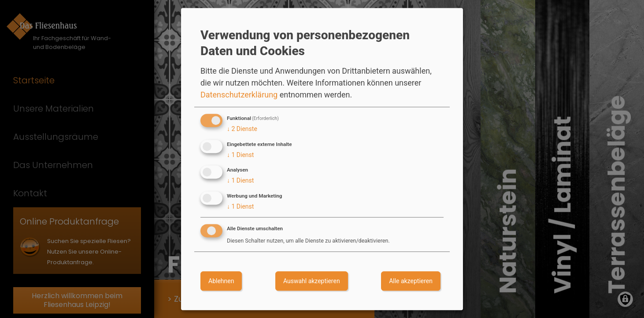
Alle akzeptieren (411, 281)
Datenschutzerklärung (239, 95)
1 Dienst (240, 155)
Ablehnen (221, 281)
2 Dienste (242, 129)
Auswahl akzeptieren (312, 281)
